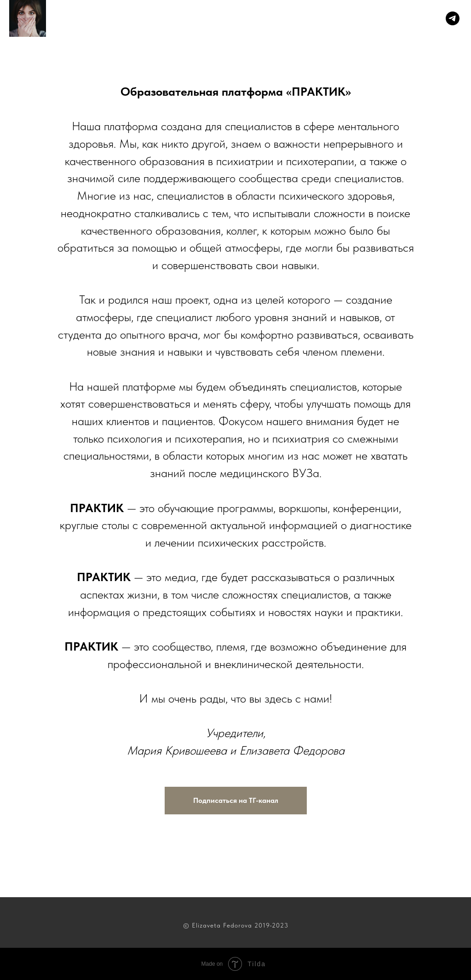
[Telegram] (453, 18)
